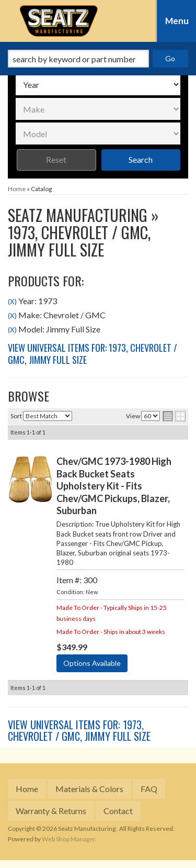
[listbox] (98, 84)
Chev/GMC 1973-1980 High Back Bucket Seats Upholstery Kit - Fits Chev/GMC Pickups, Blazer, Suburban (114, 486)
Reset (56, 159)
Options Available (92, 663)
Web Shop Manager (68, 839)
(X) (12, 302)
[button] (98, 59)
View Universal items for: (93, 354)
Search (141, 159)
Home (27, 789)
